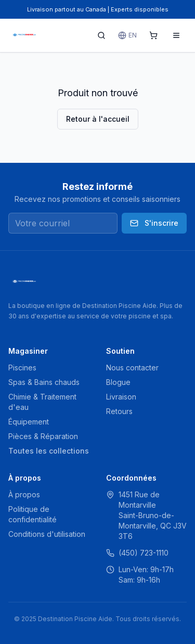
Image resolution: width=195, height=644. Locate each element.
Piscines (22, 368)
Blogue (118, 382)
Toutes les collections (49, 451)
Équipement (29, 422)
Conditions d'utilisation (47, 534)
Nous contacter (132, 368)
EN (127, 35)
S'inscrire (154, 223)
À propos (24, 494)
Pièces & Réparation (43, 436)
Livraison (121, 397)
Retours (119, 411)
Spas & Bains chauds (44, 382)
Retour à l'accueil (98, 119)
